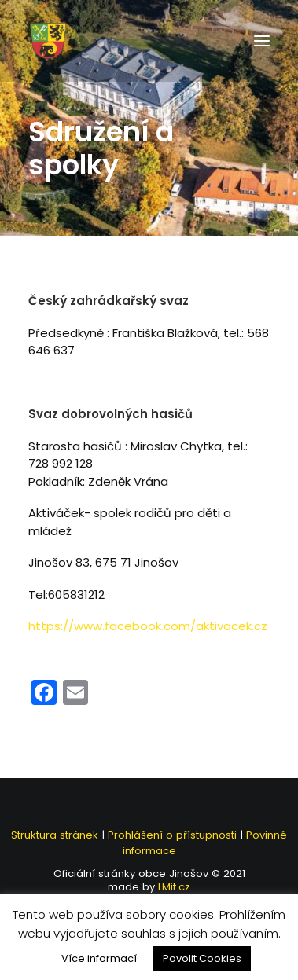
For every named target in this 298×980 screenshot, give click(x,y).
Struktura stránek (55, 835)
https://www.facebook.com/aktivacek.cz (148, 626)
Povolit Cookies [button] (202, 958)
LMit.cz (173, 887)
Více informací (99, 958)
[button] (262, 41)
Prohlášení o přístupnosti (172, 835)
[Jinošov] (48, 41)
